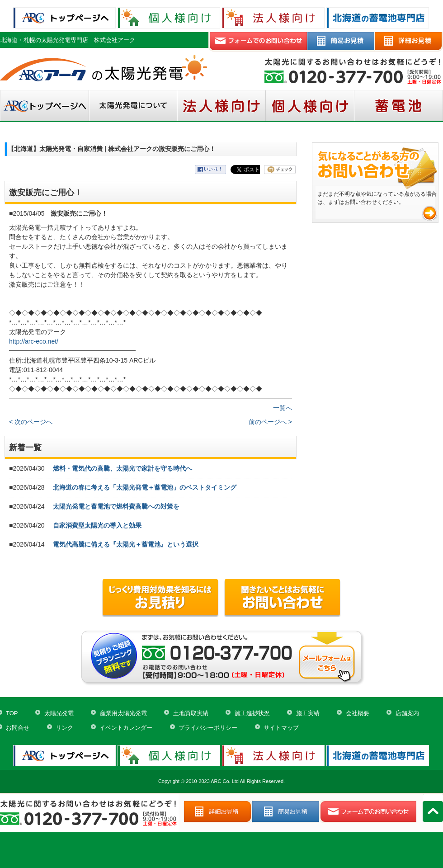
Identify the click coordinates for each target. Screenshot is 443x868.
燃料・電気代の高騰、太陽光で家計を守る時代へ (123, 468)
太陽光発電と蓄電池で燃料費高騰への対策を (116, 506)
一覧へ (283, 408)
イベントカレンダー (126, 728)
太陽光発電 (59, 713)
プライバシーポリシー (208, 728)
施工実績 (308, 713)
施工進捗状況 (252, 713)
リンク (64, 728)
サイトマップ (281, 728)
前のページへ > (270, 422)
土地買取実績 (191, 713)
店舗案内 (407, 713)
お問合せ (18, 728)
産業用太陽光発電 (123, 713)
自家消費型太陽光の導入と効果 (97, 525)
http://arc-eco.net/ (34, 341)
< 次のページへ (31, 422)
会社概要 (358, 713)
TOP (12, 713)
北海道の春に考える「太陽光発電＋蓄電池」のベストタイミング (145, 487)
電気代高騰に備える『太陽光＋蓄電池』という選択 (126, 544)
